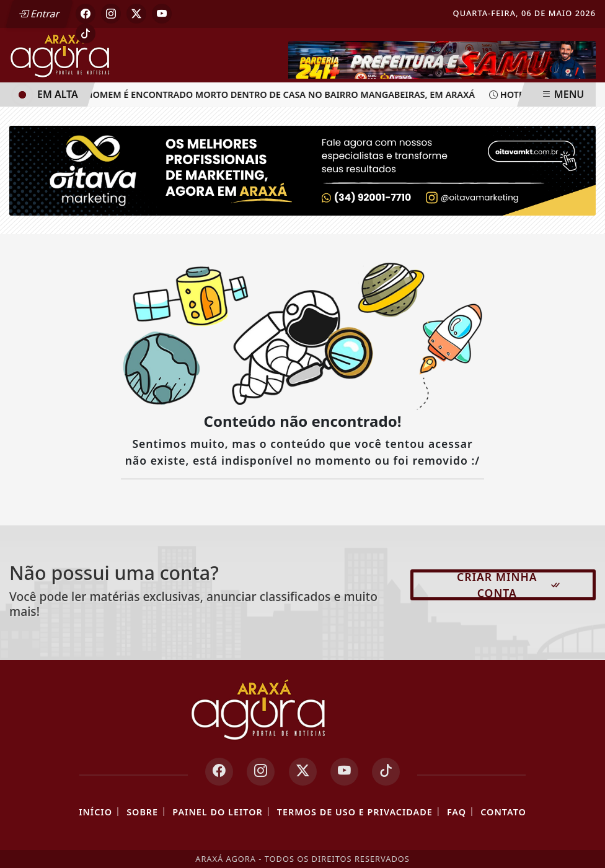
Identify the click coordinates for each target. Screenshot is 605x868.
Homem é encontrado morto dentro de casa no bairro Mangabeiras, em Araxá (278, 94)
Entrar (39, 14)
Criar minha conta (509, 585)
